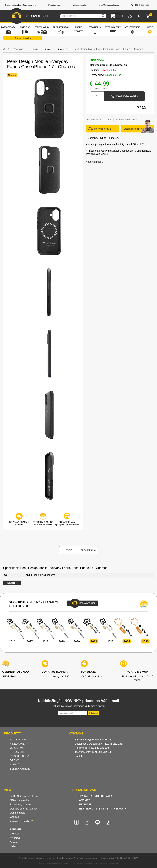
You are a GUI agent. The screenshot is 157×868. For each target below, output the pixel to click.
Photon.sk (15, 842)
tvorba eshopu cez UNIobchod (73, 863)
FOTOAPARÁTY (19, 740)
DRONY (14, 760)
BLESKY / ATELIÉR (21, 769)
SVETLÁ (15, 765)
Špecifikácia (88, 550)
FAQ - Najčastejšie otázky (24, 796)
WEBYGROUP (112, 863)
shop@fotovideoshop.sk (97, 740)
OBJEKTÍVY (17, 748)
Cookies (14, 817)
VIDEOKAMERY (19, 744)
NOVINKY (84, 800)
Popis (69, 550)
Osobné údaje (18, 813)
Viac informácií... (95, 162)
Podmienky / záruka (21, 805)
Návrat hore (12, 583)
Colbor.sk (14, 834)
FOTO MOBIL (17, 752)
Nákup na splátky (19, 800)
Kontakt (79, 756)
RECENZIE (85, 805)
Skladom (97, 60)
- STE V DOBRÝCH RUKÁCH (103, 809)
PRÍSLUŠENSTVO (20, 756)
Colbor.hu (15, 846)
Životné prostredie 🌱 (22, 821)
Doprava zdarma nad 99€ (24, 809)
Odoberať (93, 713)
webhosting (91, 863)
